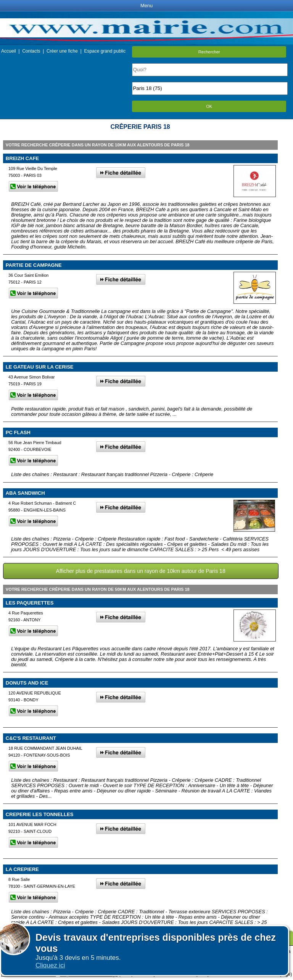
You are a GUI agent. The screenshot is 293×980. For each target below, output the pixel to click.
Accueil (9, 51)
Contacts (31, 51)
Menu (146, 6)
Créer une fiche (62, 51)
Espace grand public (105, 51)
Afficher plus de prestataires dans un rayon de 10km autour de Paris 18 (141, 571)
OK (209, 106)
